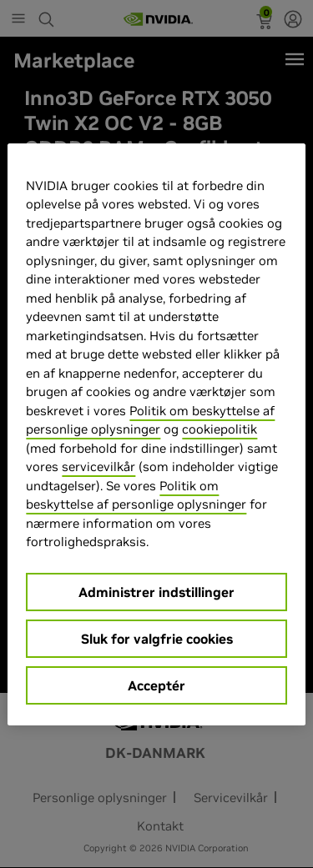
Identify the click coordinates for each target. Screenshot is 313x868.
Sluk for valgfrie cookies (157, 639)
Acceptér (156, 685)
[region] (156, 434)
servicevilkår (98, 467)
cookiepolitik (220, 429)
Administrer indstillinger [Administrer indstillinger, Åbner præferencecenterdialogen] (156, 592)
